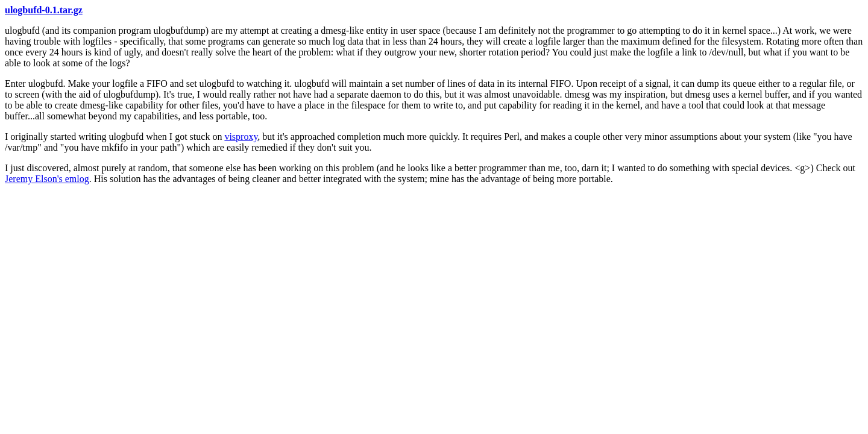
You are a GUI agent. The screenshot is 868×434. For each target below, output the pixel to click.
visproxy (241, 137)
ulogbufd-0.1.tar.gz (44, 10)
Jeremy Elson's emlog (47, 179)
